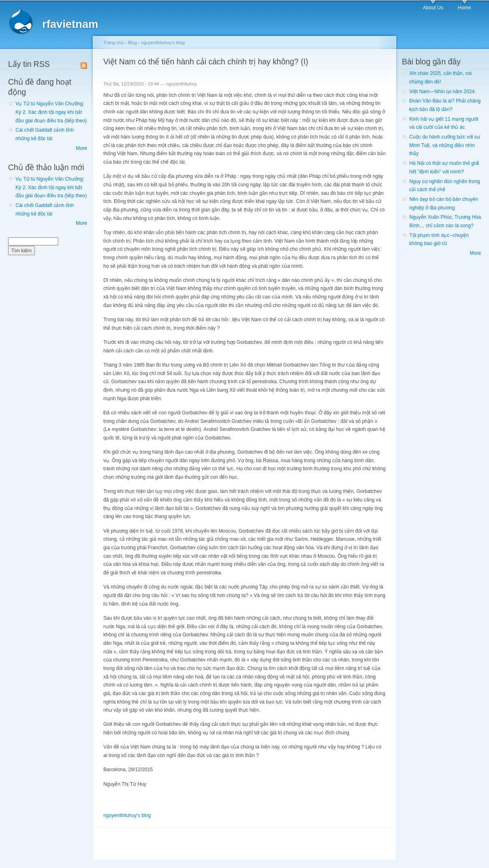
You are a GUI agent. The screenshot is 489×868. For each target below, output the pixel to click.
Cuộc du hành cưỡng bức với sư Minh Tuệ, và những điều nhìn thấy (445, 145)
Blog (132, 43)
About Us (433, 8)
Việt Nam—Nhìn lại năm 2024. (442, 92)
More (81, 148)
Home (464, 8)
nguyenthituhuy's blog (163, 43)
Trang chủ (114, 43)
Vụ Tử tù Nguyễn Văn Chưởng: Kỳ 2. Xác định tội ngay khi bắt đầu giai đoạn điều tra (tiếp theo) (51, 112)
